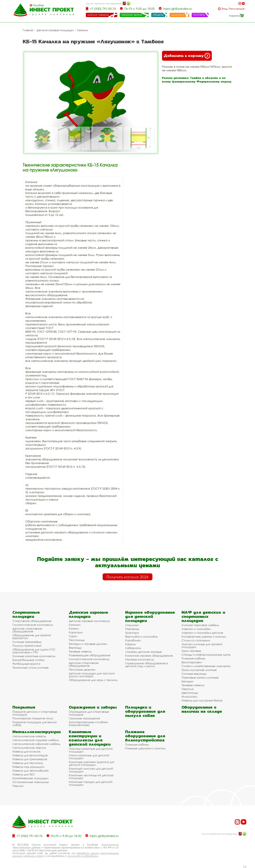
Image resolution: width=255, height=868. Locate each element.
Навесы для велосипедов (30, 755)
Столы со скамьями (196, 640)
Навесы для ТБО (24, 774)
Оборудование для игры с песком (93, 680)
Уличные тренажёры (27, 642)
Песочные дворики (82, 669)
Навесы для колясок (27, 751)
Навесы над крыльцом (28, 767)
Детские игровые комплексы (89, 621)
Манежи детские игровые (143, 652)
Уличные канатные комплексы (34, 656)
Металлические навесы (29, 736)
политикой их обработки (83, 856)
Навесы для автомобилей (30, 771)
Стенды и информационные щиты (206, 655)
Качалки (83, 30)
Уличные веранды (194, 674)
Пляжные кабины (193, 658)
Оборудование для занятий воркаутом (32, 637)
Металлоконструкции (37, 732)
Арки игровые (191, 651)
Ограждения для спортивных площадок (89, 713)
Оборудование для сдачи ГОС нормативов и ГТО (34, 651)
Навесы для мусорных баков (202, 700)
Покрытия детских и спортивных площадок (35, 713)
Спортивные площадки (26, 614)
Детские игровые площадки (55, 30)
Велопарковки (192, 662)
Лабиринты (133, 648)
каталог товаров (98, 15)
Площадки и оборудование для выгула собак (145, 711)
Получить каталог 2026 (127, 577)
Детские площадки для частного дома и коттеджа (92, 675)
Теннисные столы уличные (31, 668)
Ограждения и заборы (93, 707)
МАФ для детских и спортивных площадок (203, 616)
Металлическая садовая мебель (36, 740)
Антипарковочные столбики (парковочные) (88, 723)
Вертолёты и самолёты (141, 636)
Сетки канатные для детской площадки (89, 757)
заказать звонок (132, 15)
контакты (199, 15)
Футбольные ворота (26, 664)
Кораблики (133, 640)
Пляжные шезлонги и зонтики (145, 748)
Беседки (188, 681)
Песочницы (77, 640)
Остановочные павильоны (31, 782)
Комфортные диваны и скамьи (204, 636)
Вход (225, 9)
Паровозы (132, 629)
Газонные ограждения (84, 718)
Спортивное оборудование (32, 621)
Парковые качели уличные (200, 677)
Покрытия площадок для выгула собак (34, 723)
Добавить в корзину (187, 56)
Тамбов (38, 5)
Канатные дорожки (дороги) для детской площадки (91, 763)
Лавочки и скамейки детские (202, 633)
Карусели (76, 632)
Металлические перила (29, 748)
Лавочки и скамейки (196, 629)
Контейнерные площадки (30, 778)
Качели (74, 629)
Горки (73, 636)
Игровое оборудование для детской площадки (150, 616)
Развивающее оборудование (90, 655)
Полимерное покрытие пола (33, 718)
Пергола (188, 689)
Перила (18, 786)
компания (178, 15)
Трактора (132, 633)
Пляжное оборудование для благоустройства (145, 736)
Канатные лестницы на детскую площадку (91, 777)
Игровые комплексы (140, 659)
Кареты (130, 644)
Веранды (75, 648)
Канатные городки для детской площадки (91, 783)
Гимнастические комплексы (33, 625)
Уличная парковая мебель (200, 625)
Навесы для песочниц (28, 763)
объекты (158, 15)
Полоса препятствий (27, 646)
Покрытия (24, 707)
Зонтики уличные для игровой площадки (202, 646)
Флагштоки (189, 697)
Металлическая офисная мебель (36, 744)
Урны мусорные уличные (199, 670)
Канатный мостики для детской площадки (91, 770)
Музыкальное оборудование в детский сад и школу (146, 665)
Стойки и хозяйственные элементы (206, 666)
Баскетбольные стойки (29, 660)
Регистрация (237, 9)
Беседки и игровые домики (88, 644)
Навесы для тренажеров (30, 759)
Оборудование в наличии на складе (202, 709)
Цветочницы (190, 693)
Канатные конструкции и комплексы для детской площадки (90, 738)
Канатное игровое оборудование (149, 656)
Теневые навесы (80, 651)
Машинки (132, 625)
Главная (28, 30)
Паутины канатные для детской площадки (91, 750)
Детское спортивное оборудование (27, 630)
